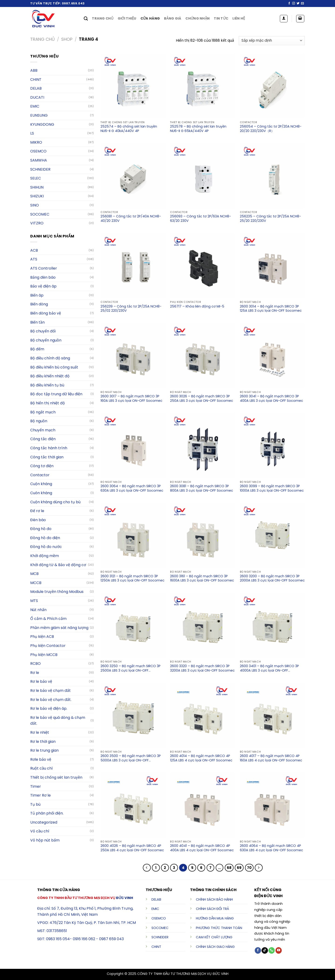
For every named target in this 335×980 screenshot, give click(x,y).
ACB (34, 250)
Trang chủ (103, 18)
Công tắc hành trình (49, 448)
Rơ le (35, 673)
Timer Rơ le (40, 795)
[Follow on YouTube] (279, 950)
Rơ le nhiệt (40, 732)
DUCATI (37, 97)
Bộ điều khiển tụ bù (47, 385)
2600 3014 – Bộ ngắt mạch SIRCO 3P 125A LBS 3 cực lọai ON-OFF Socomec (271, 309)
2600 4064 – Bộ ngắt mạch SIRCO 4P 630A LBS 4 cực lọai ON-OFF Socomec (271, 848)
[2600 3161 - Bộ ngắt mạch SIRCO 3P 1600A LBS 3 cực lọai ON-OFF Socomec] (203, 535)
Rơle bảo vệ (41, 759)
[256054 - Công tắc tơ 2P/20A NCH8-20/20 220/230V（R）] (272, 86)
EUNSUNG (39, 115)
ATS (34, 259)
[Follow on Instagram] (294, 3)
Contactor (40, 475)
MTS (34, 601)
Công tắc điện (43, 439)
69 (239, 868)
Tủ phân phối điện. (47, 813)
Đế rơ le (37, 511)
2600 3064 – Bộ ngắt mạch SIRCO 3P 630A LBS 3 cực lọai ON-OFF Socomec (132, 488)
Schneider (40, 169)
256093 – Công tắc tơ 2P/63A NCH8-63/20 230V (201, 219)
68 (229, 868)
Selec (36, 178)
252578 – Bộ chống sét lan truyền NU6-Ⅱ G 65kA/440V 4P (198, 129)
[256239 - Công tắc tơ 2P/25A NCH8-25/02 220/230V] (133, 266)
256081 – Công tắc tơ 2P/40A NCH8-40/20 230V (131, 219)
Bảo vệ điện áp (43, 286)
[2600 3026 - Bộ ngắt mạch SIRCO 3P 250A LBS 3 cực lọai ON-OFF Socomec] (203, 356)
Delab (36, 88)
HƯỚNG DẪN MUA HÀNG (215, 918)
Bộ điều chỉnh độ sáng (50, 358)
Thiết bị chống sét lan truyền (56, 777)
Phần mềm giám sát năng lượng (59, 628)
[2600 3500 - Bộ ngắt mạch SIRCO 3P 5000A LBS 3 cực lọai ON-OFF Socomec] (133, 715)
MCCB (36, 583)
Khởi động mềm (45, 556)
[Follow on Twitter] (298, 3)
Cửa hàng (150, 18)
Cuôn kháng (41, 493)
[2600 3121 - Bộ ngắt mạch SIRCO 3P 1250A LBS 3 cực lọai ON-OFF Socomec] (133, 535)
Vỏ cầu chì (40, 831)
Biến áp (37, 295)
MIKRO (36, 142)
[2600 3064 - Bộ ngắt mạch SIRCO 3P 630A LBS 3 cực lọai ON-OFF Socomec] (133, 446)
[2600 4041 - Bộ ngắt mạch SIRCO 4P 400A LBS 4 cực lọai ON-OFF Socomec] (203, 805)
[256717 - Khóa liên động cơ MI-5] (203, 266)
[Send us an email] (302, 3)
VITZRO (37, 223)
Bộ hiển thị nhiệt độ (48, 403)
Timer (36, 786)
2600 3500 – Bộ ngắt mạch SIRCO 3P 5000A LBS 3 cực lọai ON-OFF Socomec (131, 758)
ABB (34, 70)
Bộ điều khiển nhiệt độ (50, 376)
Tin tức (221, 18)
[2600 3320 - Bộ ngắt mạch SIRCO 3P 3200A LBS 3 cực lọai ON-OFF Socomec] (203, 625)
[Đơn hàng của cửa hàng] (272, 41)
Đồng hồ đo (41, 529)
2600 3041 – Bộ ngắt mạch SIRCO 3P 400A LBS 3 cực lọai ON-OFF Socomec (271, 399)
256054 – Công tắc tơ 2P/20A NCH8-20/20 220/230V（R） (271, 129)
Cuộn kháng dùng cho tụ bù (55, 502)
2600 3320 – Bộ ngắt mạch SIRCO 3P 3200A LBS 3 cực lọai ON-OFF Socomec (202, 668)
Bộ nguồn (39, 421)
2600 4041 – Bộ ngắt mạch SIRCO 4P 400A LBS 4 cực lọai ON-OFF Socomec (202, 848)
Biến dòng (39, 304)
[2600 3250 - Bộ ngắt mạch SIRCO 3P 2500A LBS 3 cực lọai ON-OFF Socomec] (133, 625)
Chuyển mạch (43, 430)
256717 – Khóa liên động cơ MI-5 (197, 306)
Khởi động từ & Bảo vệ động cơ (58, 565)
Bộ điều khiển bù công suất (54, 367)
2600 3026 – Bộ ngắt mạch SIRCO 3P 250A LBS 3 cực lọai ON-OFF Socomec (202, 399)
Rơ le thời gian (43, 742)
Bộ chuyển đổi (43, 331)
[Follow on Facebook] (289, 3)
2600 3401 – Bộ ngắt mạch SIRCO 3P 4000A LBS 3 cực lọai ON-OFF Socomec (269, 669)
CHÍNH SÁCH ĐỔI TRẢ (212, 909)
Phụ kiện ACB (42, 637)
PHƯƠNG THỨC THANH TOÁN (219, 928)
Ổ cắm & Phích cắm (48, 619)
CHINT (156, 947)
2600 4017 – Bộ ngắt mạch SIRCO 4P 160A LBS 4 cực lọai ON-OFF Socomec (271, 758)
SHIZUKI (37, 196)
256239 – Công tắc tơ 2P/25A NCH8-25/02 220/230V (131, 309)
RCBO (35, 664)
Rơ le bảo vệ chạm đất (50, 691)
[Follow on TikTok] (265, 950)
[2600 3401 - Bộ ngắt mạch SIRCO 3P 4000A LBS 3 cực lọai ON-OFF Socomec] (272, 625)
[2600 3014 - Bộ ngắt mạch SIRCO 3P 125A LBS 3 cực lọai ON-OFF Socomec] (272, 266)
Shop (67, 39)
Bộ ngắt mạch (43, 412)
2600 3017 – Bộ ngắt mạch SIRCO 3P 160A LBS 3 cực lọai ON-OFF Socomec (131, 399)
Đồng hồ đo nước (46, 547)
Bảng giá (173, 18)
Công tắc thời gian (47, 457)
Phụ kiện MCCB (44, 655)
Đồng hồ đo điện (45, 538)
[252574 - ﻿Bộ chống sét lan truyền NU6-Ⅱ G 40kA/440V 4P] (133, 86)
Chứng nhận (198, 18)
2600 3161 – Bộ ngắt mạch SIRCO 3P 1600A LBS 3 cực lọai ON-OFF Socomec (202, 578)
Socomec (40, 214)
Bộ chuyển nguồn (46, 340)
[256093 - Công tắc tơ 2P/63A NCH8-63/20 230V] (203, 176)
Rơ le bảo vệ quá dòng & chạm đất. (58, 721)
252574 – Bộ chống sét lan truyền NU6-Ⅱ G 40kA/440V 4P (129, 129)
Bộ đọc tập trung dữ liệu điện (56, 394)
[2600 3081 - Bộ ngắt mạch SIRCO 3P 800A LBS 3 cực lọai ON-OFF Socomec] (203, 446)
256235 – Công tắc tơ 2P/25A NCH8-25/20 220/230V (270, 219)
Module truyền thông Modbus (57, 592)
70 (249, 868)
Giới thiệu (127, 18)
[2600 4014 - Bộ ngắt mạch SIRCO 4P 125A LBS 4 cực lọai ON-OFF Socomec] (203, 715)
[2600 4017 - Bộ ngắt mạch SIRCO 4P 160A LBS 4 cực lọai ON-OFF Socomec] (272, 715)
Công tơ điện (42, 466)
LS (32, 133)
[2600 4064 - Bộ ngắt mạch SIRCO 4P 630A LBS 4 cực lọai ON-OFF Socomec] (272, 805)
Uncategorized (44, 822)
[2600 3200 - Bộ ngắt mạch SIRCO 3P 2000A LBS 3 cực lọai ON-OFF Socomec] (272, 535)
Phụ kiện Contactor (48, 646)
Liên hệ (239, 18)
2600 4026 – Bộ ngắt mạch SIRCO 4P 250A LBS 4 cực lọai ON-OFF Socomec (132, 848)
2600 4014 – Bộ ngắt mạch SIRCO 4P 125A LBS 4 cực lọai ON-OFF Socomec (201, 758)
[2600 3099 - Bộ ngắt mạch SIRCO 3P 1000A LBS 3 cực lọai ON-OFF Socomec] (272, 446)
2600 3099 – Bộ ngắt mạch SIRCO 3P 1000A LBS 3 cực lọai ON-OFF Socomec (272, 488)
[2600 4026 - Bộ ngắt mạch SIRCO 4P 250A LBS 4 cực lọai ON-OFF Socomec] (133, 805)
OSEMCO (38, 151)
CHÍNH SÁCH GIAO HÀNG (215, 947)
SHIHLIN (37, 187)
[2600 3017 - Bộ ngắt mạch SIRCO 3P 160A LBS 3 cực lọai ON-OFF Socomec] (133, 356)
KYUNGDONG (42, 124)
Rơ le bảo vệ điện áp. (49, 708)
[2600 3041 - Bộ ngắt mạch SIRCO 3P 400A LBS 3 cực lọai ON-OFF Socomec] (272, 356)
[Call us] (272, 950)
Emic (35, 106)
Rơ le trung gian (44, 750)
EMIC (155, 909)
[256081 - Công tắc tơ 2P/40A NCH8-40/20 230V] (133, 176)
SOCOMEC (160, 928)
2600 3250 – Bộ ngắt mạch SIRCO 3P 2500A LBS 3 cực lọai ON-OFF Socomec (131, 669)
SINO (35, 205)
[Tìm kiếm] (86, 19)
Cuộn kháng (41, 484)
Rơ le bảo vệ (41, 681)
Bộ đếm (37, 349)
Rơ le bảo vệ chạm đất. (51, 700)
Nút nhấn (38, 610)
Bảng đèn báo (43, 277)
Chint (36, 79)
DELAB (156, 899)
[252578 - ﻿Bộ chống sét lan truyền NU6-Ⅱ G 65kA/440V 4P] (203, 86)
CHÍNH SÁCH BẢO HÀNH (214, 899)
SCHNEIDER (160, 937)
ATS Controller (44, 268)
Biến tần (37, 322)
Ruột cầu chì (42, 768)
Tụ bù (35, 804)
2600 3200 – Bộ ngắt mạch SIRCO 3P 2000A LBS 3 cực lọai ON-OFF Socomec (272, 578)
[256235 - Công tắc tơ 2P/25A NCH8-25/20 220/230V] (272, 176)
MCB (34, 574)
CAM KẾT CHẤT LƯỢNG (214, 937)
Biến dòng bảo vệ (46, 313)
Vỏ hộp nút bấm (45, 840)
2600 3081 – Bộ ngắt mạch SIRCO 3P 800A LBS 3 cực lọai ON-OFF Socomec (202, 488)
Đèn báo (38, 520)
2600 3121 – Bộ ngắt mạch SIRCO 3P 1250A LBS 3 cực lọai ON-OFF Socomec (132, 578)
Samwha (39, 160)
